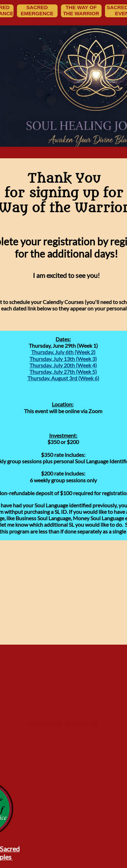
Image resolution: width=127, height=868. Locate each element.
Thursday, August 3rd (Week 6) (63, 378)
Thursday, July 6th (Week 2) (63, 352)
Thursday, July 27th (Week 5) (63, 372)
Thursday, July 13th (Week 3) (63, 359)
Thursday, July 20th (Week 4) (63, 365)
